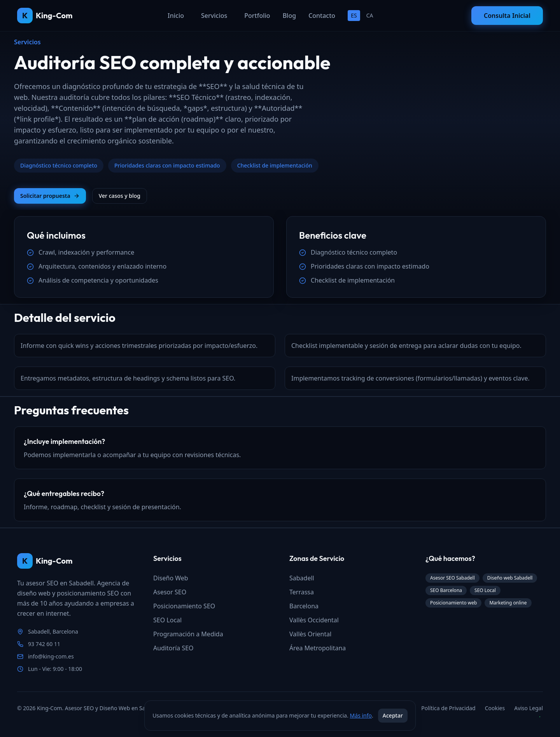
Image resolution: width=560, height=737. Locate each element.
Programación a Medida (188, 634)
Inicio (176, 16)
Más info (361, 715)
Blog (289, 16)
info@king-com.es (51, 656)
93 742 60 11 (44, 644)
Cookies (495, 708)
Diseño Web (171, 578)
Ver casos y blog (120, 196)
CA (370, 15)
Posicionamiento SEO (184, 606)
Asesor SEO (170, 592)
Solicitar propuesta (50, 196)
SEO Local (167, 620)
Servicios (214, 16)
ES (354, 15)
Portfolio (257, 16)
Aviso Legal (528, 708)
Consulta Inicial (507, 16)
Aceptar (393, 715)
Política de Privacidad (448, 708)
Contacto (322, 16)
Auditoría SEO (173, 648)
